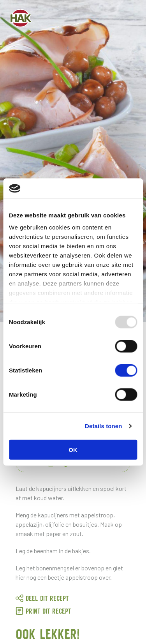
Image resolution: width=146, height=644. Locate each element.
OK (73, 450)
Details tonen (103, 426)
